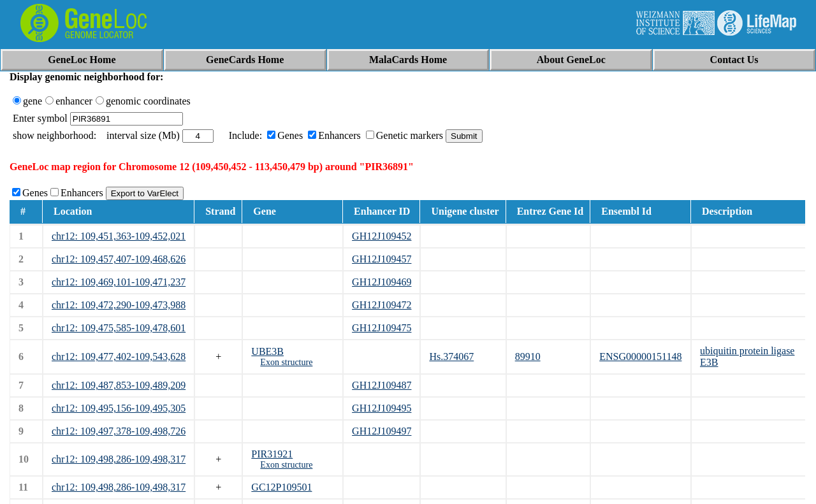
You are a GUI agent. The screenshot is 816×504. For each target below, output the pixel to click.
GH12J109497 (382, 431)
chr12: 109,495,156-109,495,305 (119, 408)
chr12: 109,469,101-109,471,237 (119, 282)
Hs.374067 (451, 356)
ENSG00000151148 (640, 356)
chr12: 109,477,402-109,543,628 (119, 356)
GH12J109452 (382, 236)
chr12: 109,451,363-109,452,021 (119, 236)
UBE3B (267, 351)
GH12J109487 (382, 385)
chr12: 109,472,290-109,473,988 (119, 305)
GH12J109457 (382, 259)
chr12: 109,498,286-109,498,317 (119, 459)
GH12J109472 (382, 305)
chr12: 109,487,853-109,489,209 (119, 385)
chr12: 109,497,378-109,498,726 (119, 431)
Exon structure (286, 362)
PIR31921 (272, 454)
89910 (528, 356)
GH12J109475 (382, 328)
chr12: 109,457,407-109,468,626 (119, 259)
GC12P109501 (281, 487)
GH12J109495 (382, 408)
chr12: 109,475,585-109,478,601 (119, 328)
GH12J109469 (382, 282)
